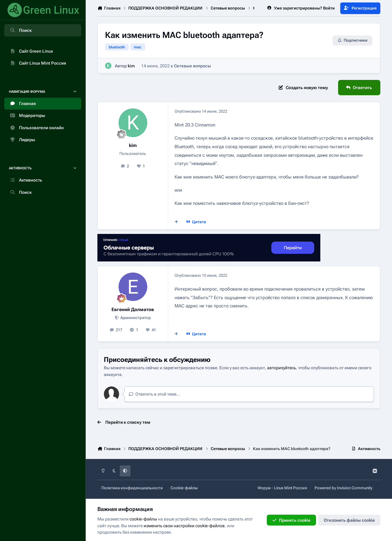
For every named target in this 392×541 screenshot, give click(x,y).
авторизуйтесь (281, 368)
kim (131, 66)
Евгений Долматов (133, 310)
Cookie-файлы (184, 488)
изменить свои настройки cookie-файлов (184, 525)
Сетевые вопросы (192, 66)
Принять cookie (291, 520)
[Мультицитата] (176, 222)
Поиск (21, 30)
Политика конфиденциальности (132, 488)
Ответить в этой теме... (155, 394)
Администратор (135, 318)
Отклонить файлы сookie (349, 520)
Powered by (343, 488)
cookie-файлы (143, 519)
